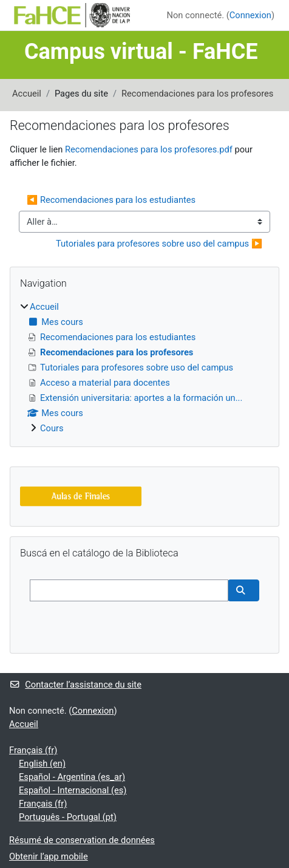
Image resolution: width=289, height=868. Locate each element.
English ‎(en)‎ (42, 764)
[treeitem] (144, 367)
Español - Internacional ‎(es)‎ (73, 790)
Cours (52, 428)
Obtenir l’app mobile (49, 856)
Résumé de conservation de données (82, 840)
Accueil (27, 94)
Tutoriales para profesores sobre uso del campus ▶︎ (159, 244)
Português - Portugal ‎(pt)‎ (68, 817)
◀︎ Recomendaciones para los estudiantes (111, 200)
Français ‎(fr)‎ (33, 750)
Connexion (250, 15)
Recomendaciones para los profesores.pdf (149, 149)
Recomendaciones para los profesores (197, 94)
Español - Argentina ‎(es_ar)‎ (72, 777)
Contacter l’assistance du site (75, 685)
